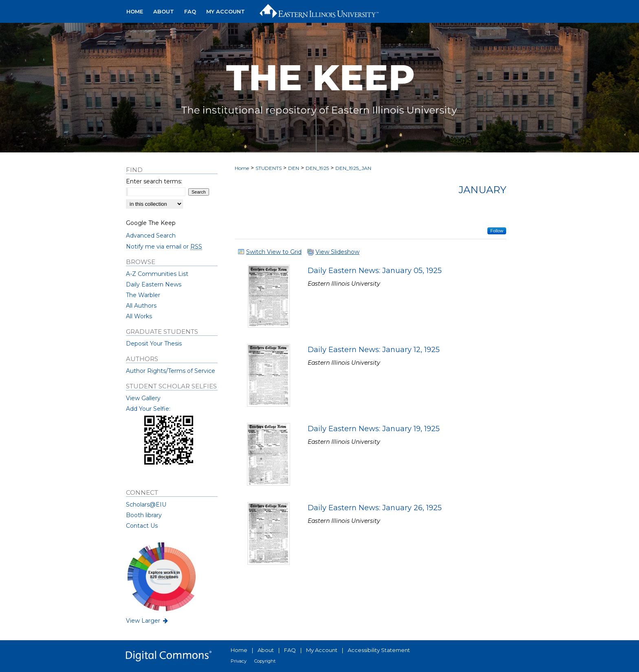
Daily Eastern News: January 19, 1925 (374, 429)
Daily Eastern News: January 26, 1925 (375, 508)
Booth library (144, 515)
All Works (139, 316)
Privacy (239, 661)
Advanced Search (151, 236)
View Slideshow (337, 252)
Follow (497, 231)
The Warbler (143, 295)
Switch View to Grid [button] (274, 252)
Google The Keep (151, 223)
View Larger (148, 621)
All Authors (141, 306)
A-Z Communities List (157, 274)
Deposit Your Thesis (154, 344)
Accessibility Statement (379, 650)
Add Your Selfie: (148, 409)
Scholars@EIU (146, 505)
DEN (294, 168)
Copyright (265, 661)
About (266, 650)
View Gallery (143, 398)
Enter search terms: (154, 181)
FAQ (290, 650)
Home (242, 168)
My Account (322, 650)
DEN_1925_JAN (353, 168)
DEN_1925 (317, 168)
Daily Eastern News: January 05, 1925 (375, 271)
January (482, 190)
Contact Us (142, 526)
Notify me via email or (164, 247)
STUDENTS (269, 168)
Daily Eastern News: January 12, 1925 (374, 350)
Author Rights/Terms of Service (171, 371)
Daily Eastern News (154, 284)
